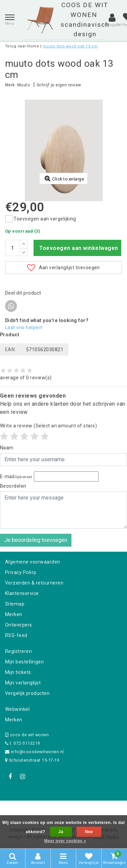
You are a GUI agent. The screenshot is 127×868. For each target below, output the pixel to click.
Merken (14, 614)
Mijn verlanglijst (23, 683)
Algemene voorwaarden (33, 562)
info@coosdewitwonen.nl (35, 752)
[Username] (63, 460)
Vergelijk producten (27, 693)
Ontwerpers (19, 625)
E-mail (16, 477)
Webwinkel (17, 709)
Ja (61, 832)
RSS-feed (16, 635)
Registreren (18, 651)
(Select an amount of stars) (48, 426)
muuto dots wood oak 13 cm (70, 46)
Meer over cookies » (65, 841)
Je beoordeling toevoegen (36, 540)
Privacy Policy (21, 572)
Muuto (24, 85)
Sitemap (15, 604)
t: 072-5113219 (23, 743)
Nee (89, 832)
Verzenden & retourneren (34, 583)
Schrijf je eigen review (59, 85)
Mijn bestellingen (24, 662)
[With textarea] (63, 510)
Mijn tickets (18, 672)
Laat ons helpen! (24, 327)
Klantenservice (22, 593)
